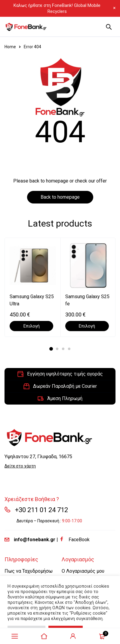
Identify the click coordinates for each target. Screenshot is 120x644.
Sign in (73, 636)
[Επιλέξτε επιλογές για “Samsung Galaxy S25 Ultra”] (31, 326)
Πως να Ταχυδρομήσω (29, 571)
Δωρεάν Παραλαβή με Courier (65, 386)
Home (10, 47)
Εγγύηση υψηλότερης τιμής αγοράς (65, 374)
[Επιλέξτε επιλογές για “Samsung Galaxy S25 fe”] (87, 326)
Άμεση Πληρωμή (65, 398)
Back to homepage (60, 197)
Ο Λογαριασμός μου (83, 571)
